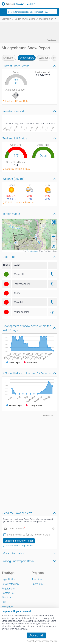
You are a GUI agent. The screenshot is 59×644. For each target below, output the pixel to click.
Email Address (17, 529)
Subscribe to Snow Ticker (19, 541)
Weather (44, 58)
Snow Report (27, 58)
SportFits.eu (38, 584)
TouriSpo (37, 579)
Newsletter (8, 607)
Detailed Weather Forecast (20, 203)
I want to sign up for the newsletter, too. (29, 535)
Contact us (8, 593)
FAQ (4, 602)
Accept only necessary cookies (42, 641)
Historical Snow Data (17, 101)
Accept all (36, 635)
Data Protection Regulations (19, 546)
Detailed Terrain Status (18, 169)
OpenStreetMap (33, 251)
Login (32, 4)
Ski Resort (9, 58)
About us (7, 598)
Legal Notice (8, 579)
